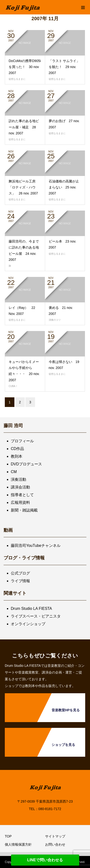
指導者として (22, 495)
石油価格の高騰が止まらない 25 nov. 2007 (64, 187)
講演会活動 (20, 487)
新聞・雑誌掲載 (24, 510)
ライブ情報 (20, 581)
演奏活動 (18, 479)
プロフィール (22, 441)
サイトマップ (55, 836)
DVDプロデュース (26, 464)
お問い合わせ (55, 844)
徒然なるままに (17, 79)
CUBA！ (13, 386)
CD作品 (17, 449)
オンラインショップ (28, 624)
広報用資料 (20, 503)
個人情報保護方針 (18, 844)
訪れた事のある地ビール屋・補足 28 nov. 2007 (24, 127)
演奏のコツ (55, 320)
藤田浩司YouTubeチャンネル (36, 546)
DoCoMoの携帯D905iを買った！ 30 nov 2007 (25, 67)
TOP (8, 836)
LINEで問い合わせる (45, 860)
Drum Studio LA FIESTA (31, 609)
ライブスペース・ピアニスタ (36, 616)
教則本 (17, 456)
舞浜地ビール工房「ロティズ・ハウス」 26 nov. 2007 (23, 187)
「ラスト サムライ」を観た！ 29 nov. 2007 (64, 67)
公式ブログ (20, 573)
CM (14, 472)
